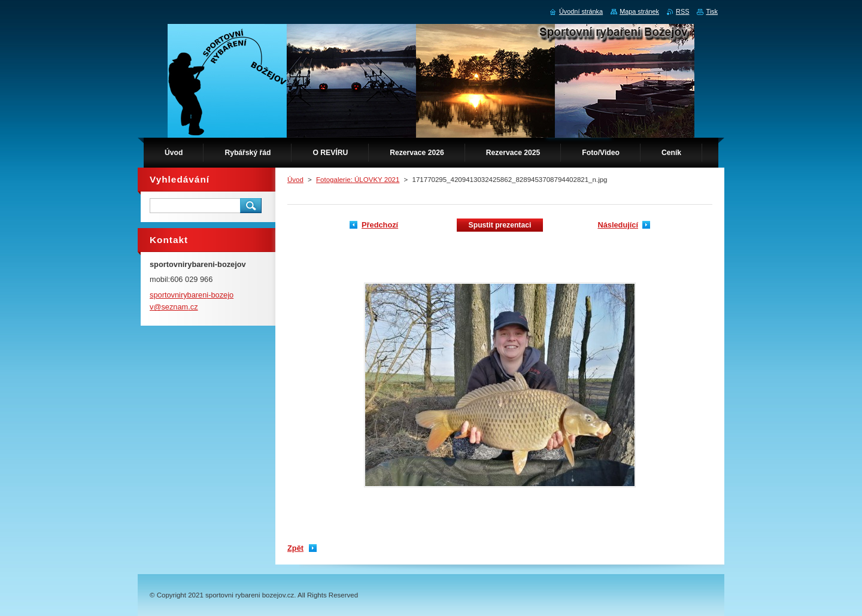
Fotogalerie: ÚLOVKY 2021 (358, 180)
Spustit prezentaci (500, 225)
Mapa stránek (639, 11)
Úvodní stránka (581, 11)
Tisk (712, 11)
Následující (618, 225)
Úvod (295, 180)
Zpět (295, 548)
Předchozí (380, 225)
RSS (682, 11)
